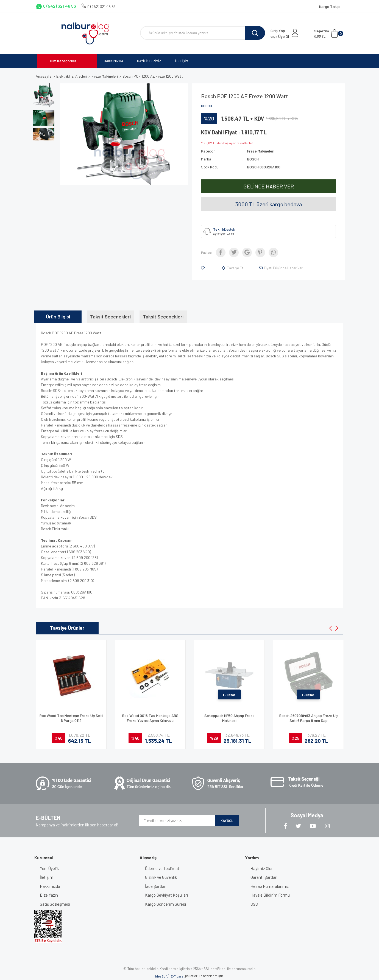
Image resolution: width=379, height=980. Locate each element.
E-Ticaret (178, 976)
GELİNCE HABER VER (269, 186)
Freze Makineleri (261, 151)
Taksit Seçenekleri (110, 317)
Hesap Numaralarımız (270, 886)
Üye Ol (280, 36)
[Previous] (331, 628)
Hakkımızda (50, 886)
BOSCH (207, 106)
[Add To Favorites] (204, 268)
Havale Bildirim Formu (270, 895)
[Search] (203, 33)
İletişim (47, 877)
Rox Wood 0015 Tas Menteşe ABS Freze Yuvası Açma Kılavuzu (150, 718)
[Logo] (85, 33)
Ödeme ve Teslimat (162, 868)
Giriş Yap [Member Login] (278, 31)
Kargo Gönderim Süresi (166, 904)
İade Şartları (156, 886)
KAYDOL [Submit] (227, 821)
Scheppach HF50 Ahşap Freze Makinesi (229, 718)
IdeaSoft (162, 976)
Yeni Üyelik (49, 868)
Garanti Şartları (264, 877)
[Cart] (329, 33)
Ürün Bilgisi (58, 317)
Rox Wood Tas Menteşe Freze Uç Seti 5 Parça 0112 (71, 718)
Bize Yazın (49, 895)
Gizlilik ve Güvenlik (161, 877)
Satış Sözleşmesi (55, 904)
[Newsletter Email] (177, 821)
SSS (254, 904)
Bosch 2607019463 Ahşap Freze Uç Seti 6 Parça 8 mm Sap (308, 718)
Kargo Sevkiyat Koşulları (166, 895)
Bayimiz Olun (262, 868)
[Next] (337, 628)
